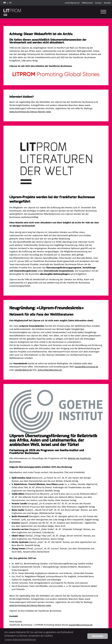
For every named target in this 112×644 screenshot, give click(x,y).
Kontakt (107, 3)
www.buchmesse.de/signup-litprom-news (30, 112)
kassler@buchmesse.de (86, 367)
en (10, 3)
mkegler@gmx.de (23, 370)
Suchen (98, 3)
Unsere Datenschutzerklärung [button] (20, 640)
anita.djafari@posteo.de (50, 370)
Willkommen (87, 3)
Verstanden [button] (98, 636)
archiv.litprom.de (72, 3)
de (5, 3)
